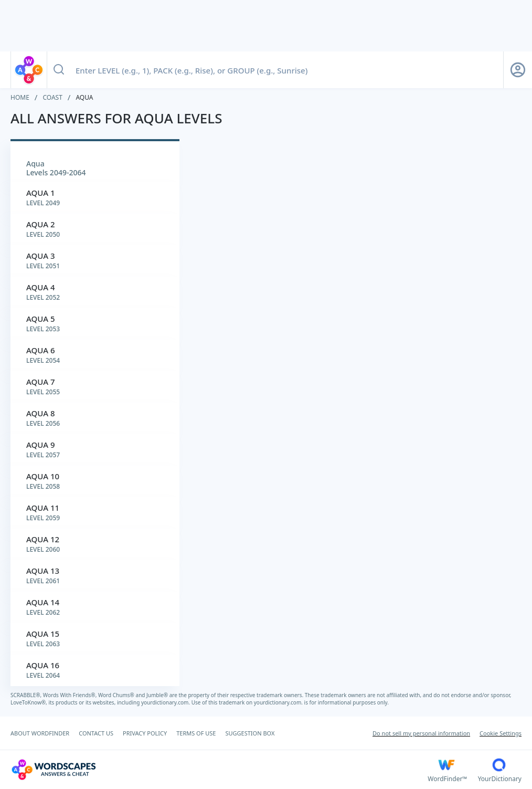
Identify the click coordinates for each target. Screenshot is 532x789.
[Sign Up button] (518, 70)
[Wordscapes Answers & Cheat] (219, 770)
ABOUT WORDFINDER (40, 733)
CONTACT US (96, 733)
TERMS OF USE (196, 733)
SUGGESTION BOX (250, 733)
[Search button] (59, 70)
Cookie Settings (501, 733)
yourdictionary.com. (166, 702)
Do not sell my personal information (421, 733)
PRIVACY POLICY (145, 733)
